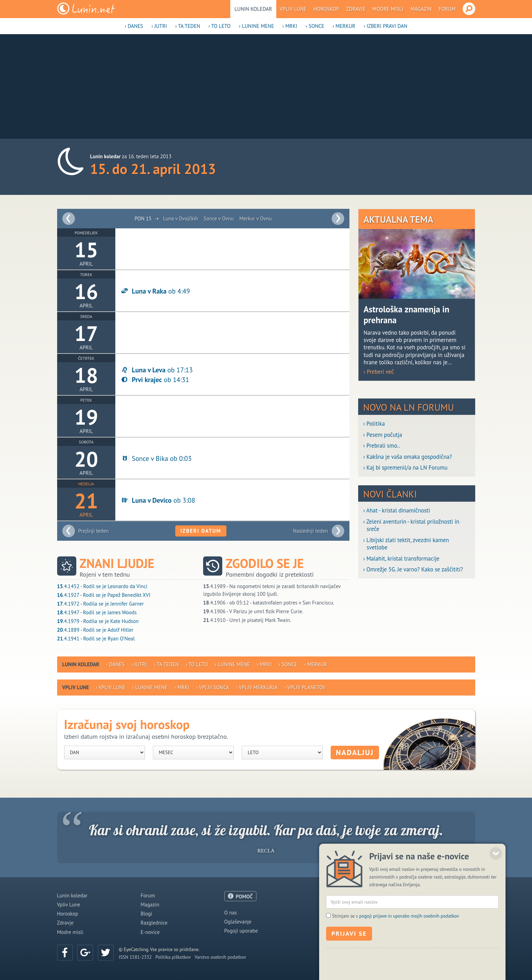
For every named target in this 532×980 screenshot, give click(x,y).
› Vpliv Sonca (213, 687)
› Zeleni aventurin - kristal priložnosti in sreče (411, 525)
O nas (231, 913)
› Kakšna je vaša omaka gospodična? (408, 457)
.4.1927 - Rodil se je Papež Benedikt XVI (104, 595)
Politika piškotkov (173, 957)
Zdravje (356, 9)
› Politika (374, 424)
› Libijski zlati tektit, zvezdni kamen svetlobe (406, 544)
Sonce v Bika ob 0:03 (156, 458)
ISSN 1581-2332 (135, 957)
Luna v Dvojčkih (181, 218)
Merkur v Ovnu (256, 218)
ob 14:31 (155, 379)
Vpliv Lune (293, 9)
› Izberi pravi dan (385, 26)
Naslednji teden (311, 531)
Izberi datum (201, 531)
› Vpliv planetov (305, 687)
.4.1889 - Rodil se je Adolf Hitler (95, 630)
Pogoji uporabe (241, 931)
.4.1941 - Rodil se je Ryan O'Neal (96, 639)
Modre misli (388, 9)
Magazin (421, 9)
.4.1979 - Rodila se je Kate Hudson (98, 621)
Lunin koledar (253, 9)
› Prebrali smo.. (382, 446)
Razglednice (154, 923)
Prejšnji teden (94, 531)
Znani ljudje (117, 563)
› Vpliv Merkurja (257, 687)
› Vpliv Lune (111, 687)
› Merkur (344, 26)
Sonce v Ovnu (219, 218)
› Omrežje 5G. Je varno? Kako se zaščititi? (413, 569)
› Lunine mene (257, 26)
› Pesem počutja (383, 435)
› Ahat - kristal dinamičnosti (397, 511)
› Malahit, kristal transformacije (402, 559)
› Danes (134, 26)
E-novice (150, 932)
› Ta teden (188, 26)
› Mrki (290, 26)
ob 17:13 (157, 370)
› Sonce (315, 26)
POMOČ (244, 897)
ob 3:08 (158, 500)
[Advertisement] (266, 86)
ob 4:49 (155, 291)
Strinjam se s (395, 959)
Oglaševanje (238, 922)
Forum (447, 9)
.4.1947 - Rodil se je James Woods (97, 612)
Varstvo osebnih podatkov (221, 957)
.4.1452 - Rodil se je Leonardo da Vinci (102, 586)
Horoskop (326, 9)
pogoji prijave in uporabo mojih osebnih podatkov (409, 959)
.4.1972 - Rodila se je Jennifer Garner (101, 604)
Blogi (147, 914)
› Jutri (159, 26)
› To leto (219, 26)
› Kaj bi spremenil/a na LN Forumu (406, 468)
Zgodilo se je (265, 563)
